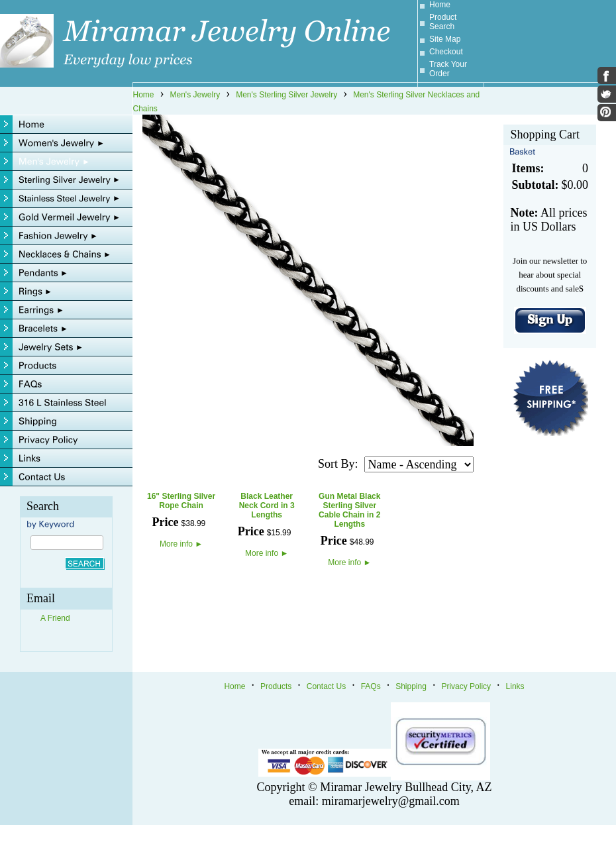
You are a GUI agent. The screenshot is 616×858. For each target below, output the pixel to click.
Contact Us (326, 686)
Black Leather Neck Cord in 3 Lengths (267, 506)
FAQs (371, 686)
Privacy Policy (466, 686)
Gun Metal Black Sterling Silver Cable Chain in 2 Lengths (349, 510)
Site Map (445, 39)
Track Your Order (448, 69)
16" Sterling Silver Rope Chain (181, 501)
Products (276, 686)
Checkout (446, 52)
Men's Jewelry (195, 95)
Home (440, 5)
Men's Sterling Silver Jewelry (286, 95)
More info (181, 544)
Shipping (411, 686)
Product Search (443, 22)
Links (515, 686)
